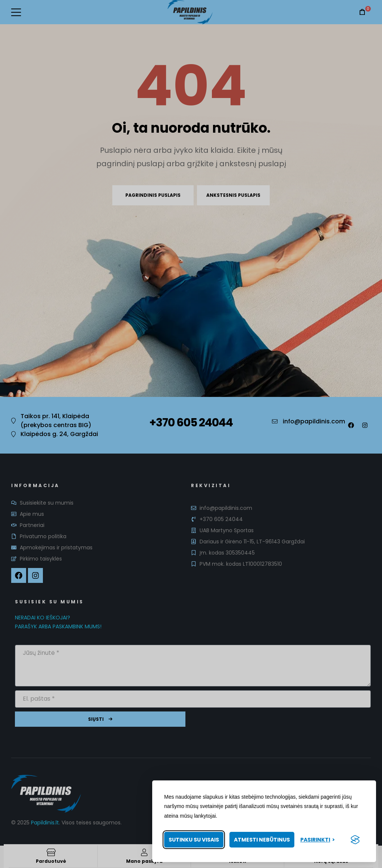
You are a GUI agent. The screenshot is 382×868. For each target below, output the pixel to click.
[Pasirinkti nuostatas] (318, 840)
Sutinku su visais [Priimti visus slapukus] (194, 840)
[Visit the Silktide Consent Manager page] (355, 840)
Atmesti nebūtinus (262, 840)
